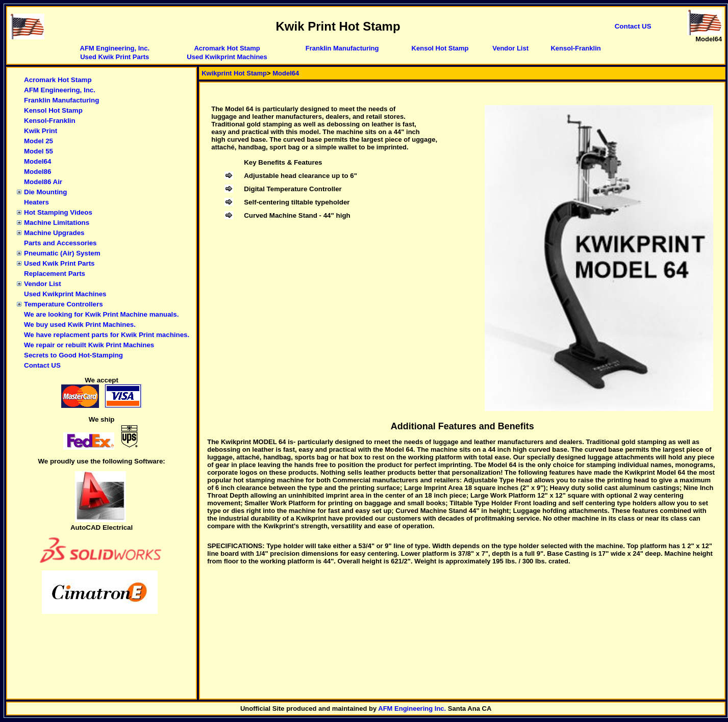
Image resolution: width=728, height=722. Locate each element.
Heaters (36, 202)
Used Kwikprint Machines (227, 57)
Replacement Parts (55, 274)
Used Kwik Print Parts (115, 57)
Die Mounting (45, 192)
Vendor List (510, 48)
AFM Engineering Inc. (412, 708)
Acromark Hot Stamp (227, 48)
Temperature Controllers (64, 304)
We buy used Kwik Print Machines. (80, 325)
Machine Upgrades (54, 233)
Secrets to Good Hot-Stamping (73, 355)
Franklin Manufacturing (342, 48)
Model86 (37, 172)
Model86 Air (43, 182)
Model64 (37, 161)
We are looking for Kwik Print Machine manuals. (101, 314)
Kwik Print (41, 131)
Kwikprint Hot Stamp (234, 73)
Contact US (42, 365)
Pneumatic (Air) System (62, 253)
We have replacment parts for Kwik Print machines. (107, 335)
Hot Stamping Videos (58, 212)
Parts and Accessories (60, 243)
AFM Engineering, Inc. (115, 48)
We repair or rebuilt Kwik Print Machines (89, 345)
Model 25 (39, 141)
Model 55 (39, 151)
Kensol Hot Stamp (440, 48)
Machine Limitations (57, 223)
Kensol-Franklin (575, 48)
